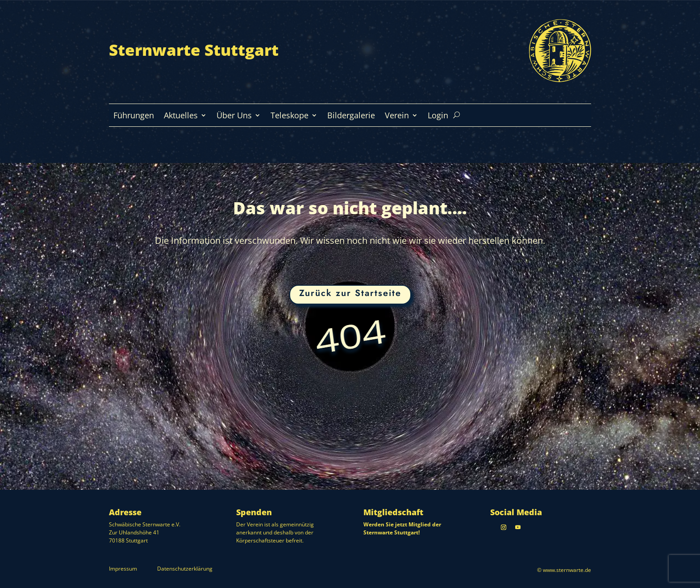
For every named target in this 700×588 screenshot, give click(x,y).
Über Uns (234, 116)
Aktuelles (181, 116)
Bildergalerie (351, 116)
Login (438, 116)
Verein (397, 116)
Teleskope (290, 116)
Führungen (134, 116)
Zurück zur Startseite (350, 293)
